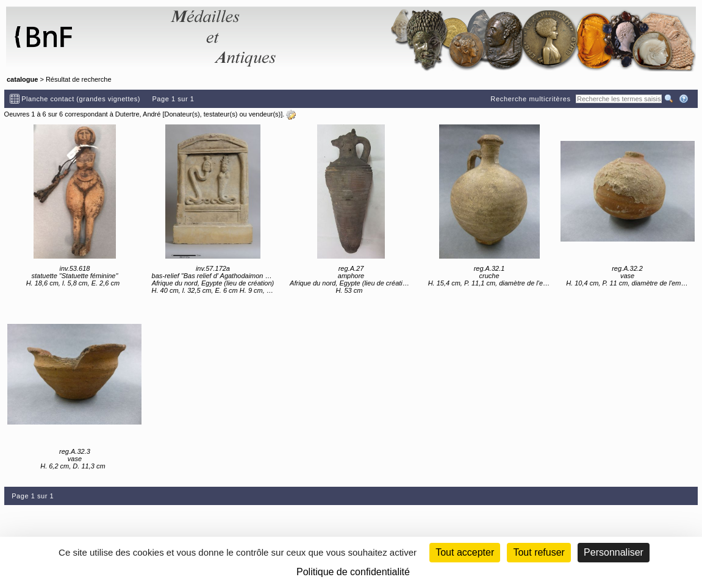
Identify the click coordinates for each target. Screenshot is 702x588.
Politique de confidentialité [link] (353, 572)
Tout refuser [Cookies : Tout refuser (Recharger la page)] (539, 552)
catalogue (22, 79)
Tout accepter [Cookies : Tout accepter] (465, 552)
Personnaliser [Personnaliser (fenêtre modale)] (614, 552)
